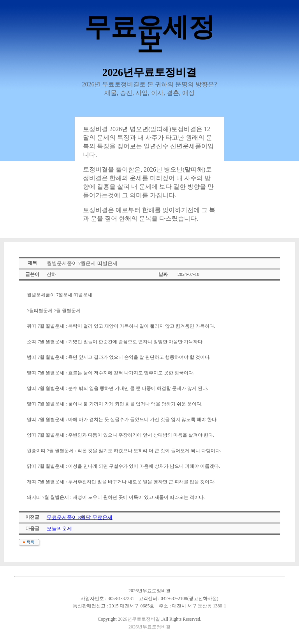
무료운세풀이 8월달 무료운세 (80, 517)
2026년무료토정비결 (139, 619)
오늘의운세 (59, 529)
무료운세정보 (150, 35)
